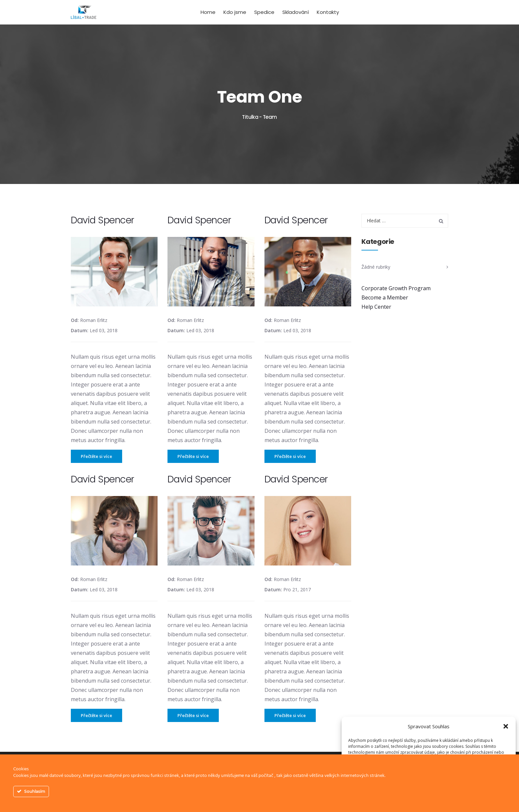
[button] (506, 726)
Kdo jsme (235, 12)
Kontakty (328, 12)
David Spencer (103, 220)
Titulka (250, 117)
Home (208, 12)
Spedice (264, 12)
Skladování (296, 12)
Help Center (376, 307)
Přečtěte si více (96, 456)
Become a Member (385, 297)
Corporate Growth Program (396, 288)
